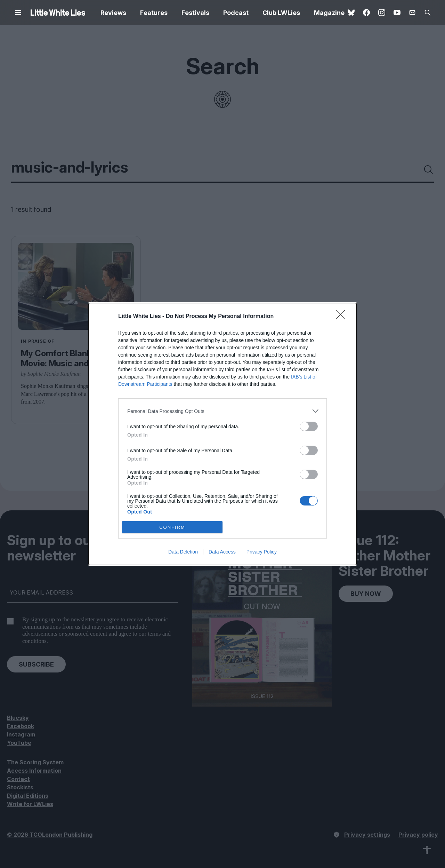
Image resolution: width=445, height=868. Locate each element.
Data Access (222, 552)
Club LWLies (281, 13)
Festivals (195, 13)
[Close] (343, 317)
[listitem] (222, 411)
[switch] (309, 426)
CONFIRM (172, 527)
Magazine (329, 13)
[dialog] (222, 434)
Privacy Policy (262, 552)
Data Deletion (183, 552)
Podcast (236, 13)
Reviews (113, 13)
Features (154, 13)
